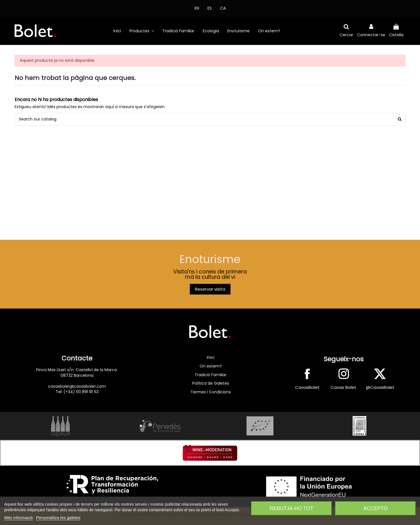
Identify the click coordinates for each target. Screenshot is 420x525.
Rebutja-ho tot (292, 508)
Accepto (376, 508)
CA (223, 8)
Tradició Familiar (211, 375)
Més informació (19, 518)
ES (210, 8)
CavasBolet (307, 387)
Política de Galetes (211, 383)
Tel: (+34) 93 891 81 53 (77, 392)
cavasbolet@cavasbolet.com (77, 386)
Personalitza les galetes (58, 518)
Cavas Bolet (343, 387)
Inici (211, 357)
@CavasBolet (380, 387)
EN (197, 8)
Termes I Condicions (211, 392)
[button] (142, 31)
